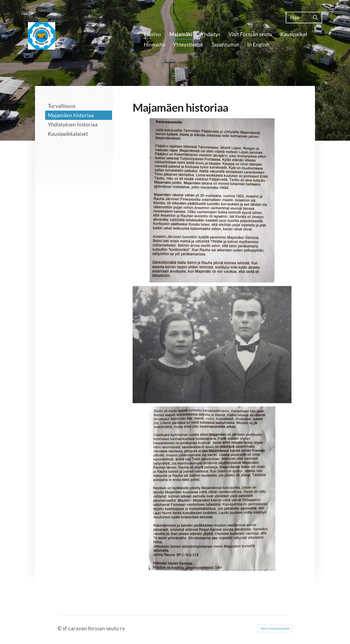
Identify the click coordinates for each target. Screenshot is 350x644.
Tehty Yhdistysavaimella (275, 628)
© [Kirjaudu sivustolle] (60, 628)
